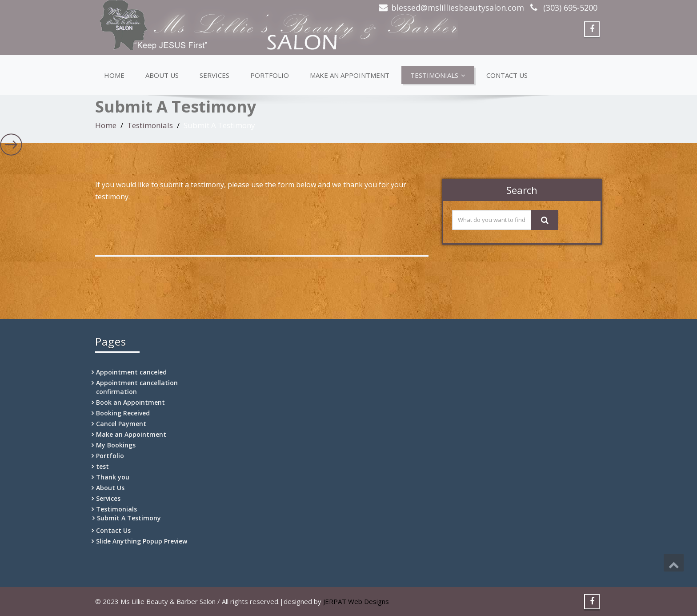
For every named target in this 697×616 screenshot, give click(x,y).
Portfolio (270, 75)
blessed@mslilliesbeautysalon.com (458, 8)
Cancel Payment (121, 424)
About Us (162, 75)
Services (214, 75)
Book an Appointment (130, 402)
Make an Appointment (350, 75)
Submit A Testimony (129, 518)
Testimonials (438, 75)
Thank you (113, 477)
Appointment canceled (131, 372)
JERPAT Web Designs (356, 601)
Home (114, 75)
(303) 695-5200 (569, 8)
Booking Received (123, 413)
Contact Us (507, 75)
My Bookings (116, 445)
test (102, 466)
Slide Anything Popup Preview (142, 541)
